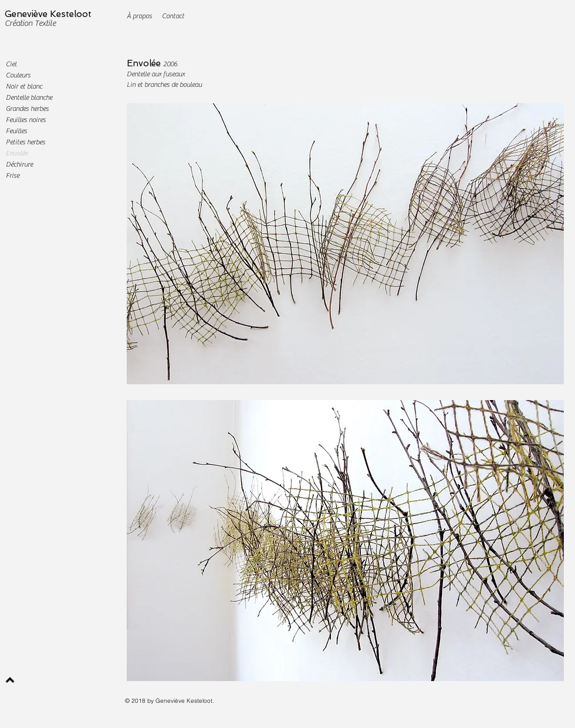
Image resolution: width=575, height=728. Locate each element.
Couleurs (18, 75)
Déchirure (19, 164)
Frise (13, 175)
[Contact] (173, 16)
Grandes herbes (27, 109)
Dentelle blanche (29, 97)
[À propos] (139, 16)
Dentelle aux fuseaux (156, 74)
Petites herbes (26, 142)
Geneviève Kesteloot (48, 14)
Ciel (11, 64)
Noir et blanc (24, 86)
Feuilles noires (26, 120)
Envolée (17, 153)
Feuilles (16, 131)
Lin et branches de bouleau (164, 84)
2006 (170, 64)
